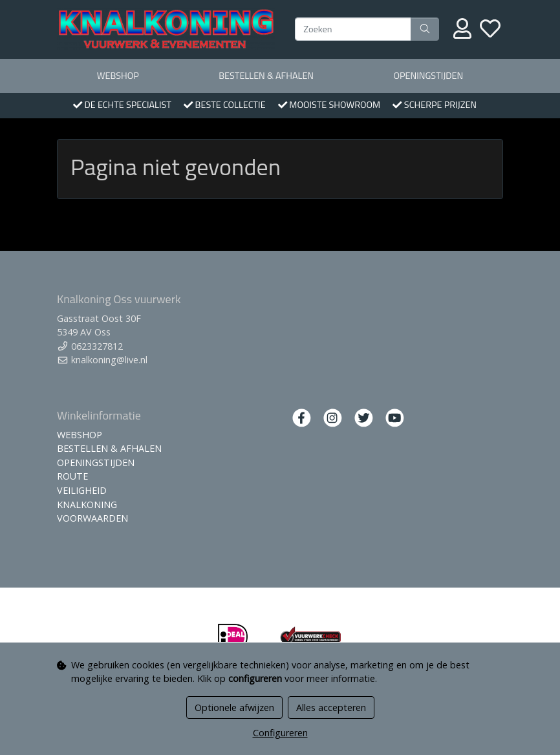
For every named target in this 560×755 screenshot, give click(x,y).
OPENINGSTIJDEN (428, 76)
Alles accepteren (331, 707)
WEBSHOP (118, 76)
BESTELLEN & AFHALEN (266, 76)
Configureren (280, 733)
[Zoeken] (353, 29)
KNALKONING (87, 505)
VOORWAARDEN (92, 518)
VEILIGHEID (82, 490)
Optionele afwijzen (234, 707)
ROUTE (72, 476)
